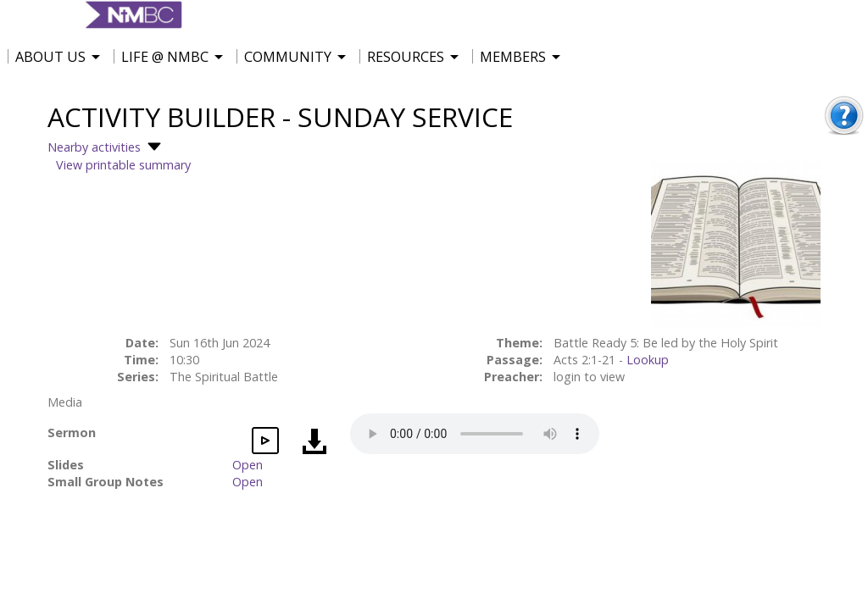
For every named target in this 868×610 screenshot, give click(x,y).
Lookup (648, 360)
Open (248, 465)
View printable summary (123, 165)
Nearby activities (106, 147)
